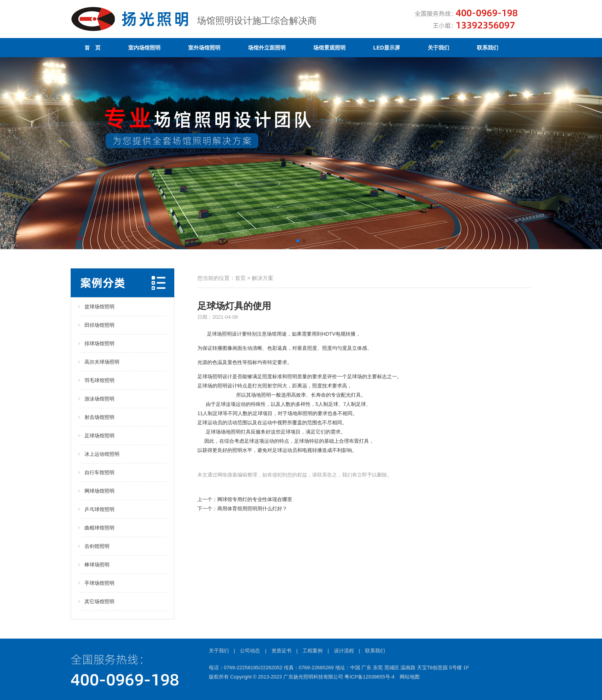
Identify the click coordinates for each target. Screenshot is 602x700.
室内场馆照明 (144, 48)
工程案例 (313, 651)
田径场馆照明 (99, 325)
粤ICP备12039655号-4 (369, 677)
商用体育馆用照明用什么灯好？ (252, 509)
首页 (240, 278)
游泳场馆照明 (99, 399)
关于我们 (438, 48)
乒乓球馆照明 (99, 509)
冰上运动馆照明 (102, 454)
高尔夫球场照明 (102, 362)
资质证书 (281, 651)
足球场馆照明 (99, 436)
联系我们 (488, 48)
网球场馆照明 (99, 491)
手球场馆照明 (99, 583)
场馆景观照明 (329, 48)
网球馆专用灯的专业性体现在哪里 (255, 499)
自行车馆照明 (99, 472)
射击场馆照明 (99, 417)
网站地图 (410, 677)
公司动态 (250, 651)
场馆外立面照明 (267, 48)
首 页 (93, 48)
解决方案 (263, 278)
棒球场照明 (97, 565)
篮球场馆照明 (99, 307)
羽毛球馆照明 (99, 380)
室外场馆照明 (204, 48)
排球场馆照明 (99, 343)
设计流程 (344, 651)
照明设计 (232, 334)
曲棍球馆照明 (99, 528)
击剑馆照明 (97, 546)
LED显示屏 (387, 48)
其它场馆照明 (99, 602)
